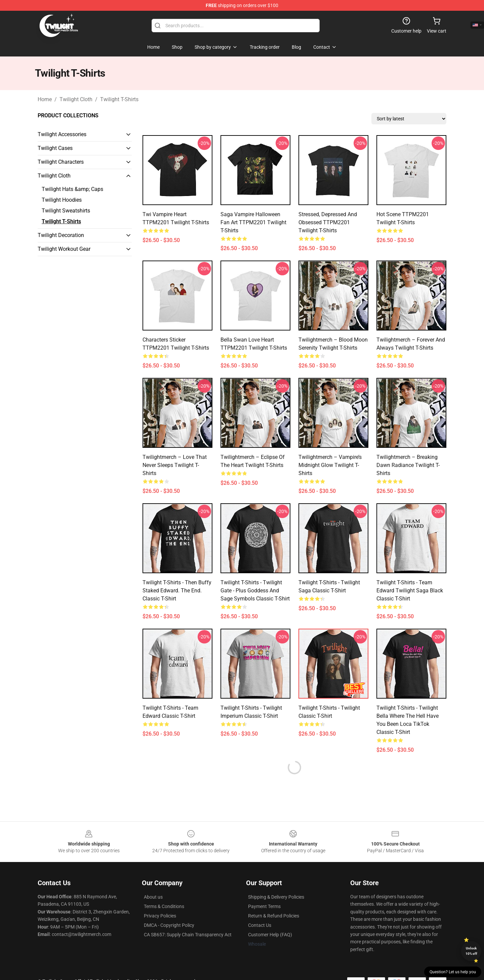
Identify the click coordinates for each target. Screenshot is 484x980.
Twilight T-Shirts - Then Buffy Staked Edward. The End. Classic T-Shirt (177, 591)
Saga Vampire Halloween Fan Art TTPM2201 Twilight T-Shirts (253, 222)
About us (153, 897)
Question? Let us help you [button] (453, 972)
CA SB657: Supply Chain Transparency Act (188, 935)
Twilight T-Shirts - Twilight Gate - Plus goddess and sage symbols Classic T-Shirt (255, 591)
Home (45, 99)
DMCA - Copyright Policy (169, 925)
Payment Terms (264, 906)
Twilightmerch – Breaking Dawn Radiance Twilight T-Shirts (408, 465)
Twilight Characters (61, 162)
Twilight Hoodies (62, 200)
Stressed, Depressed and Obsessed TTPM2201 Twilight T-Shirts (328, 222)
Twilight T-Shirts (119, 99)
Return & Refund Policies (274, 916)
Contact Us (260, 925)
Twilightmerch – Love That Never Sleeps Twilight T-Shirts (175, 465)
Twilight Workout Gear (64, 249)
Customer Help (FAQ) (270, 935)
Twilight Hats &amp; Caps (72, 189)
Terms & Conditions (164, 906)
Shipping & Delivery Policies (276, 897)
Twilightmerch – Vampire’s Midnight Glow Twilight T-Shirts (330, 465)
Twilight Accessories (62, 134)
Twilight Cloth (76, 99)
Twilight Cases (55, 148)
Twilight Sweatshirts (66, 211)
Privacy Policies (160, 916)
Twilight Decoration (61, 235)
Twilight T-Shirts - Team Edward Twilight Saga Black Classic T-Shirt (410, 591)
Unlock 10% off (471, 951)
